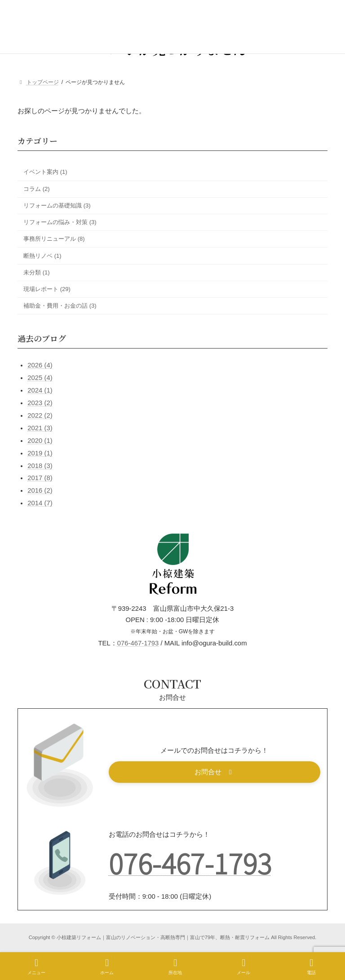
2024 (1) (40, 390)
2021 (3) (40, 428)
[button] (215, 772)
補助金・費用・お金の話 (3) (60, 306)
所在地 (175, 967)
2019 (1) (40, 453)
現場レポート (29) (47, 289)
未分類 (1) (37, 272)
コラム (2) (37, 189)
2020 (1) (40, 441)
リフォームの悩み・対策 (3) (60, 222)
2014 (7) (40, 503)
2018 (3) (40, 466)
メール (243, 967)
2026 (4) (40, 366)
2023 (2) (40, 403)
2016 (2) (40, 490)
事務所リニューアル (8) (54, 239)
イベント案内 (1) (45, 172)
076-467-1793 (138, 643)
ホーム (107, 967)
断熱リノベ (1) (42, 256)
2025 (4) (40, 378)
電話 (311, 967)
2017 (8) (40, 478)
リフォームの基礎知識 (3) (57, 205)
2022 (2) (40, 415)
